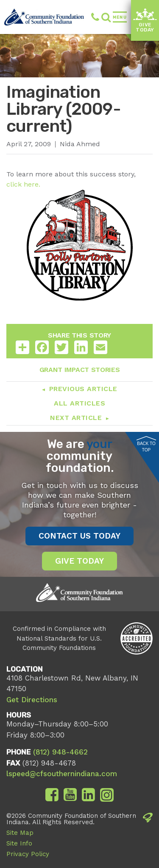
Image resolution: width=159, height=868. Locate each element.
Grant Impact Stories (80, 370)
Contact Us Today (79, 536)
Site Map (20, 833)
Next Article (76, 418)
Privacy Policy (28, 854)
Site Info (19, 843)
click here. (23, 184)
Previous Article (83, 389)
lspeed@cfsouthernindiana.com (62, 774)
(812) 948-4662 (95, 17)
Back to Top (146, 444)
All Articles (79, 403)
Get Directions (32, 700)
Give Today (145, 21)
